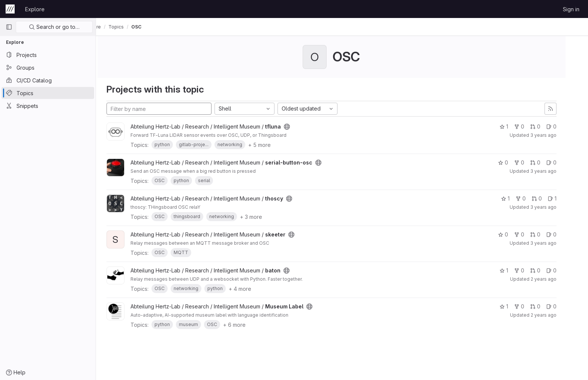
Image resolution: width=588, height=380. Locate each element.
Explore (35, 9)
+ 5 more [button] (270, 145)
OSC (157, 27)
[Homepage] (10, 9)
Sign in (571, 9)
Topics (137, 27)
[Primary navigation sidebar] (9, 27)
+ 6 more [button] (245, 325)
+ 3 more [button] (262, 217)
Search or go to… (54, 27)
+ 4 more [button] (250, 289)
